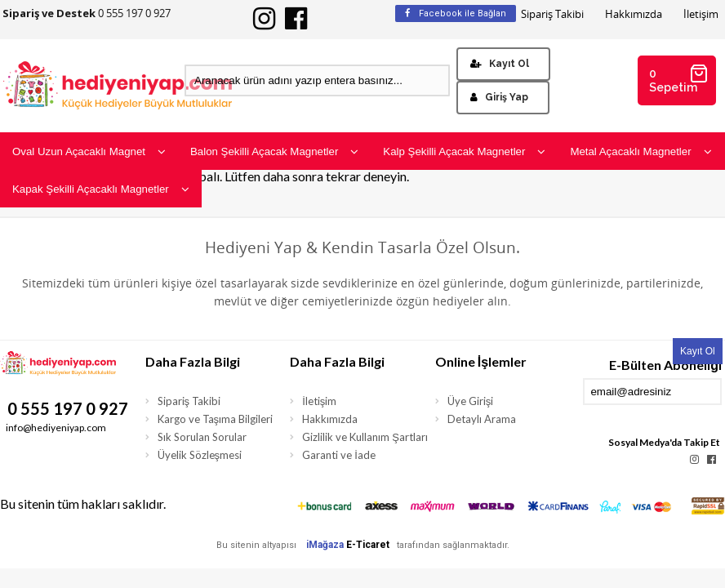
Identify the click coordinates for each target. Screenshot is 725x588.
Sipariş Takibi (552, 14)
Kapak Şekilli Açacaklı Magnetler (101, 189)
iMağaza (325, 545)
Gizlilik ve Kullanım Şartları (365, 437)
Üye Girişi (471, 401)
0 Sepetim (679, 79)
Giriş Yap (499, 97)
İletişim (701, 14)
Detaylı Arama (482, 419)
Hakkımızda (634, 14)
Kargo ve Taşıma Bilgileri (216, 419)
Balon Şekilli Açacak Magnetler (274, 151)
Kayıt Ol (500, 64)
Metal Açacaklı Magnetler (640, 151)
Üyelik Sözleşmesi (200, 455)
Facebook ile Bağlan (456, 13)
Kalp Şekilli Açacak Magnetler (464, 151)
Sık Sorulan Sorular (202, 437)
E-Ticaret (368, 545)
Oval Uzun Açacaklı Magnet (89, 151)
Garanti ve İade (339, 455)
